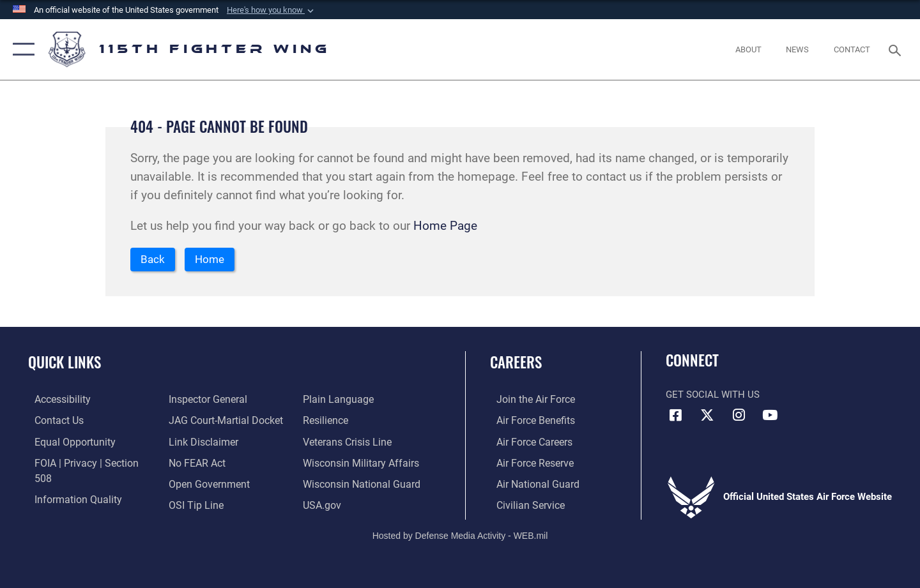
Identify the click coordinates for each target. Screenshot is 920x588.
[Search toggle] (897, 49)
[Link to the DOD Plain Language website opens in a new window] (199, 505)
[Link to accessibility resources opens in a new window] (56, 400)
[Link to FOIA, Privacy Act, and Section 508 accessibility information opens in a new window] (87, 463)
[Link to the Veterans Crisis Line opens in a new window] (348, 421)
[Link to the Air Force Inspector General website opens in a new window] (66, 505)
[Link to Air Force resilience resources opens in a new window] (327, 400)
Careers (516, 363)
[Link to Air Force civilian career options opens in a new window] (523, 505)
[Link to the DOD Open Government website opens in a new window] (205, 463)
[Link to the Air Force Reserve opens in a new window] (528, 463)
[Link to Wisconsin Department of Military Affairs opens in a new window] (360, 442)
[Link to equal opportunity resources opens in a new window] (66, 442)
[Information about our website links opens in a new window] (200, 421)
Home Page (445, 226)
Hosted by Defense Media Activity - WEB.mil (460, 535)
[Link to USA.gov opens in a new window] (323, 484)
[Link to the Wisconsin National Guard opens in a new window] (360, 463)
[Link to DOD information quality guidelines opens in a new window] (69, 484)
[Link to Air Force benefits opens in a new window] (528, 421)
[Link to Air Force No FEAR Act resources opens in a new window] (195, 442)
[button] (272, 10)
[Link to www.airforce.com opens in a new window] (528, 400)
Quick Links (65, 363)
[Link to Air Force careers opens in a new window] (527, 442)
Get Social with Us (713, 396)
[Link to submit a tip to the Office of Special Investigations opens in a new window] (192, 484)
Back (154, 260)
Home (214, 260)
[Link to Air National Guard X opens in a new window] (707, 416)
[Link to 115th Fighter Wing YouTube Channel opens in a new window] (770, 416)
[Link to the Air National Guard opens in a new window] (529, 484)
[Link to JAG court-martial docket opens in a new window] (222, 400)
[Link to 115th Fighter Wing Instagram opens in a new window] (739, 416)
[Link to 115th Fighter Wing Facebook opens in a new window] (675, 416)
